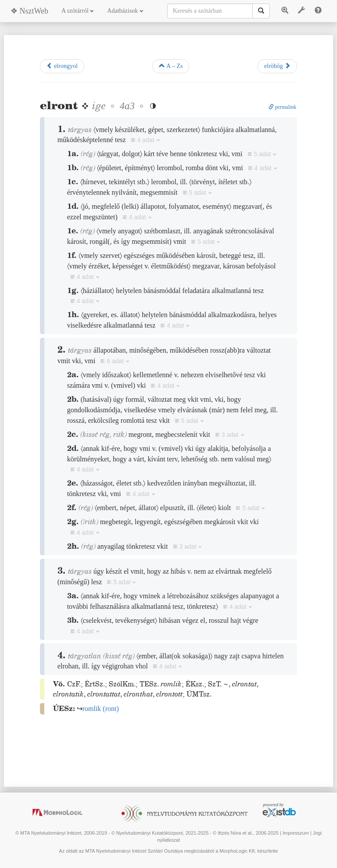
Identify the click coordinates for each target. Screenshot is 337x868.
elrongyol (62, 66)
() (101, 709)
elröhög (277, 66)
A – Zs (171, 66)
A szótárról (78, 11)
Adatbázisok (125, 11)
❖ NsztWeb (29, 11)
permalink (283, 107)
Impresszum (296, 833)
